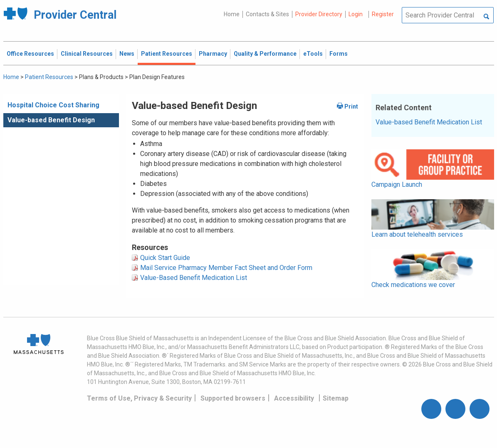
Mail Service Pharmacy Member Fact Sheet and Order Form (226, 268)
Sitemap (336, 398)
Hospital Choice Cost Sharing (53, 105)
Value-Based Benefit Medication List (194, 278)
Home (232, 14)
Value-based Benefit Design (51, 120)
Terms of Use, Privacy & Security (139, 398)
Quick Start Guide (165, 258)
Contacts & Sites (267, 14)
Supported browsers (233, 398)
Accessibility (294, 398)
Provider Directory (319, 14)
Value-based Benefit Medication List (429, 122)
